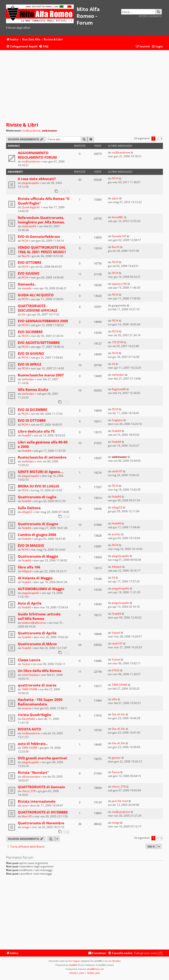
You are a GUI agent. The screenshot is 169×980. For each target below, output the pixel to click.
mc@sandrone (31, 131)
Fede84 (26, 435)
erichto (116, 534)
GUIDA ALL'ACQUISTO (36, 295)
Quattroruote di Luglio (37, 497)
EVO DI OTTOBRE (32, 420)
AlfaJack (27, 571)
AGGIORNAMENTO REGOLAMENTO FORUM (37, 155)
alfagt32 (27, 512)
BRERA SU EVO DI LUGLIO (39, 486)
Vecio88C (118, 217)
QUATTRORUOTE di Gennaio (41, 787)
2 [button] (158, 139)
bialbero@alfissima (34, 623)
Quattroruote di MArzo (37, 644)
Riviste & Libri (22, 125)
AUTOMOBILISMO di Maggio (41, 589)
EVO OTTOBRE (30, 262)
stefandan (28, 379)
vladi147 (117, 471)
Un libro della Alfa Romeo (40, 671)
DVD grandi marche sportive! (42, 758)
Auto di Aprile (30, 603)
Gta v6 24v (118, 714)
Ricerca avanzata (150, 16)
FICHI (115, 178)
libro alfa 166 (29, 567)
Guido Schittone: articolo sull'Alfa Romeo (39, 616)
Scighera (117, 420)
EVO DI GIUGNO (31, 353)
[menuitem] (44, 47)
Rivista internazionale (37, 801)
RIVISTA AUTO (29, 729)
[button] (162, 139)
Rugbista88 (119, 389)
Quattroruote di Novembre (41, 823)
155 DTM (118, 342)
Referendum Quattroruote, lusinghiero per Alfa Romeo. (41, 220)
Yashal (116, 633)
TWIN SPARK (29, 689)
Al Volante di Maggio (35, 578)
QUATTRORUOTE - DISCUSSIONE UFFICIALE (38, 308)
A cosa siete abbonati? (37, 179)
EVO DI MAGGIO (31, 545)
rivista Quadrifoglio (34, 715)
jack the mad (120, 801)
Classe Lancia (29, 660)
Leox (25, 805)
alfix (114, 699)
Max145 (27, 816)
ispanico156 (119, 284)
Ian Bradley (114, 961)
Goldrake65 (29, 226)
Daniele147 (119, 236)
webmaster (49, 131)
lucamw (26, 708)
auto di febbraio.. (33, 744)
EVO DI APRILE (30, 364)
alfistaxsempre (31, 777)
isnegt (25, 827)
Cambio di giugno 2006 (37, 535)
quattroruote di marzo (37, 685)
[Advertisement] (84, 86)
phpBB (72, 965)
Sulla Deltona (29, 508)
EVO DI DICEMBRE (32, 410)
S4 (23, 314)
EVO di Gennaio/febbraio (39, 236)
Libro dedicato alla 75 (36, 431)
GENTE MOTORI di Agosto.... (41, 472)
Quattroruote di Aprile (37, 633)
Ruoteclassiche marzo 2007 (41, 375)
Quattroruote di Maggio (38, 556)
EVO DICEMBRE (30, 332)
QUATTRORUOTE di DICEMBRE (43, 812)
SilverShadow (30, 675)
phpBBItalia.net (96, 969)
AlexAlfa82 (28, 719)
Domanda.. (27, 284)
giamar (116, 758)
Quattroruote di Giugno (38, 524)
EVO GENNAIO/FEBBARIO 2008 (43, 321)
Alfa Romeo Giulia (33, 389)
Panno (116, 772)
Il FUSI (116, 670)
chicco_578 (29, 791)
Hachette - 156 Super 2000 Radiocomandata (40, 702)
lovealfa (27, 288)
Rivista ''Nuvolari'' (33, 772)
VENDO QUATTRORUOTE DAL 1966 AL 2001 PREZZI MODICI (42, 250)
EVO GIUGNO (29, 273)
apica (115, 198)
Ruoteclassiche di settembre (42, 457)
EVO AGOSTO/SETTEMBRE (39, 343)
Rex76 (25, 256)
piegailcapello (30, 183)
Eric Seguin (74, 961)
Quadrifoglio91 (31, 207)
